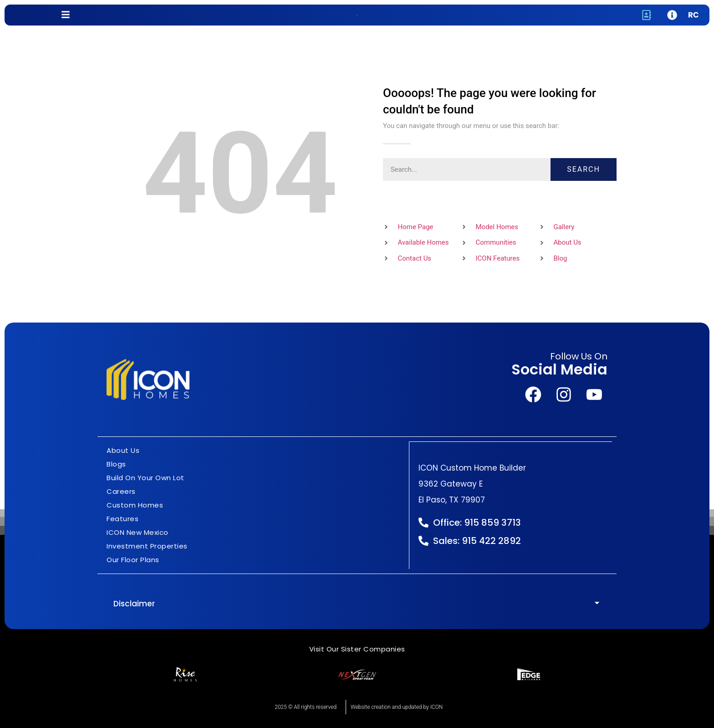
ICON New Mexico (138, 532)
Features (122, 519)
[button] (357, 604)
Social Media (559, 370)
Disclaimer (134, 604)
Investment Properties (147, 546)
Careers (121, 491)
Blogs (116, 464)
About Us (123, 450)
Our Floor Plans (133, 560)
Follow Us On (579, 357)
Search (584, 169)
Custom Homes (135, 505)
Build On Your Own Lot (145, 478)
